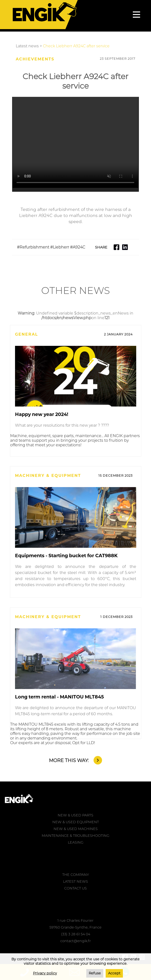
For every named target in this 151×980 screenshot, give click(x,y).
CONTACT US (75, 888)
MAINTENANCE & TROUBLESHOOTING (75, 836)
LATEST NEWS (75, 881)
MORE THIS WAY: (69, 760)
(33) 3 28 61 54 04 (76, 934)
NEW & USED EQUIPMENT (76, 822)
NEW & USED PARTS (75, 815)
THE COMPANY (76, 875)
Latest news (27, 46)
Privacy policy (45, 973)
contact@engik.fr (76, 941)
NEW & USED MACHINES (76, 829)
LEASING (76, 842)
